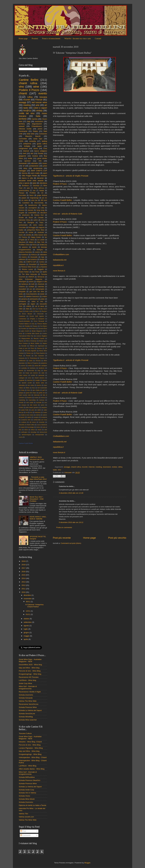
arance (23, 366)
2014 (24, 578)
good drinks (42, 158)
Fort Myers (43, 326)
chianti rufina (76, 467)
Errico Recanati (39, 321)
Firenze (39, 100)
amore (31, 282)
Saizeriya (36, 186)
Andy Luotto (29, 311)
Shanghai (31, 223)
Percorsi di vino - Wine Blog (30, 671)
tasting (44, 141)
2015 (24, 575)
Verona (24, 173)
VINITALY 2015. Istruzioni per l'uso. (37, 458)
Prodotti (35, 38)
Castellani (26, 203)
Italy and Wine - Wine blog (29, 668)
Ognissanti (41, 346)
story (25, 168)
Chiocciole (40, 314)
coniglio (38, 380)
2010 (24, 592)
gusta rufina (42, 144)
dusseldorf (23, 289)
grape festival (42, 195)
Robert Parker (24, 272)
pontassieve (34, 166)
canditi (33, 375)
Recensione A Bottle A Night (30, 692)
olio (32, 153)
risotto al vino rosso (27, 415)
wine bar (34, 200)
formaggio (32, 227)
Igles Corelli (25, 331)
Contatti (98, 38)
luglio (26, 629)
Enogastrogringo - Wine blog (30, 674)
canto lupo (38, 139)
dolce (45, 252)
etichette (35, 163)
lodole (42, 294)
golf (44, 390)
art (46, 105)
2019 (34, 309)
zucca (21, 437)
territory (22, 124)
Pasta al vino (23, 348)
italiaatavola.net (60, 260)
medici (21, 230)
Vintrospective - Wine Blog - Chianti (33, 757)
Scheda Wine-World (27, 799)
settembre (28, 622)
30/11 (28, 602)
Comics (42, 262)
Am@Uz (27, 111)
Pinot (32, 348)
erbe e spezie (24, 183)
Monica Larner (28, 269)
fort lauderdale (42, 388)
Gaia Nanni (32, 328)
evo (31, 289)
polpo (43, 299)
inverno (24, 257)
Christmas (22, 316)
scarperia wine (26, 420)
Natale (42, 191)
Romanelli (23, 163)
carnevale (41, 375)
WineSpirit (22, 282)
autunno (25, 247)
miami (21, 297)
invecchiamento (31, 294)
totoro (26, 430)
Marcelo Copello (39, 338)
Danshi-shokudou (24, 321)
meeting (99, 467)
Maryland (22, 242)
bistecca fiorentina (25, 252)
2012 (24, 585)
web (46, 430)
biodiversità (30, 371)
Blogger (87, 863)
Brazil (31, 218)
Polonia (39, 348)
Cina (45, 148)
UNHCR (31, 277)
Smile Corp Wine (25, 683)
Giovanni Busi (43, 328)
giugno (27, 633)
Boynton (44, 311)
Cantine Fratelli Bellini (62, 200)
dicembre (28, 595)
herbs (21, 294)
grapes (24, 198)
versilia (29, 235)
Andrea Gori (39, 215)
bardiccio (42, 368)
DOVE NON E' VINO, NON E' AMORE (38, 518)
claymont (30, 380)
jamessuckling (24, 191)
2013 (24, 582)
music (45, 163)
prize (45, 166)
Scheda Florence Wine (28, 707)
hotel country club (25, 395)
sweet (23, 427)
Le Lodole (41, 240)
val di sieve (40, 306)
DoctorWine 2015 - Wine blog (30, 665)
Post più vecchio (117, 538)
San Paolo (36, 272)
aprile (26, 639)
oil (24, 166)
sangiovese (23, 148)
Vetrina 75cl (24, 814)
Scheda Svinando (26, 698)
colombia (41, 287)
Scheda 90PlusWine (27, 777)
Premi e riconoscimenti (51, 38)
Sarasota (22, 358)
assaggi (67, 467)
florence (22, 210)
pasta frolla (25, 410)
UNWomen (22, 361)
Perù (21, 223)
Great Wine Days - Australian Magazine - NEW (30, 660)
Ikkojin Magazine (37, 331)
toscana (43, 97)
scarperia (44, 417)
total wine (31, 134)
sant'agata (23, 304)
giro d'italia (36, 390)
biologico (40, 250)
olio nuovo (33, 405)
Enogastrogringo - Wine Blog (30, 754)
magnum (41, 227)
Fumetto (24, 328)
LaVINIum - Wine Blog (28, 766)
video (21, 309)
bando (34, 247)
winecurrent (43, 432)
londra (36, 398)
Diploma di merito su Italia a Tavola (33, 805)
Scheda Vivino (24, 796)
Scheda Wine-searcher (28, 720)
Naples (45, 343)
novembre (28, 599)
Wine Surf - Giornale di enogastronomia (28, 687)
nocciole (39, 402)
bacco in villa (27, 178)
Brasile (21, 218)
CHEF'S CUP (31, 262)
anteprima (27, 144)
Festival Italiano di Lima (27, 324)
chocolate (22, 227)
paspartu (44, 407)
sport (45, 173)
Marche (21, 341)
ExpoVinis (43, 264)
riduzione (38, 412)
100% (21, 141)
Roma (34, 245)
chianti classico (39, 378)
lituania (29, 398)
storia (36, 148)
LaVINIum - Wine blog (28, 680)
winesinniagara (26, 435)
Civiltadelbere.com (61, 254)
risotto (45, 412)
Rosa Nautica (40, 353)
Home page (23, 38)
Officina (32, 346)
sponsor (28, 161)
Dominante (23, 131)
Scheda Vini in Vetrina (28, 793)
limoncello (34, 257)
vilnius (33, 430)
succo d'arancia (42, 425)
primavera (22, 301)
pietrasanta (34, 299)
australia (24, 368)
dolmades (22, 385)
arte (38, 105)
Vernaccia (41, 277)
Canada (41, 218)
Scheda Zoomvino (26, 695)
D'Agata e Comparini (37, 319)
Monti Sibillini (35, 343)
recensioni (107, 467)
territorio (23, 119)
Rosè (20, 356)
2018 (24, 565)
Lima (43, 220)
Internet (92, 467)
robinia (38, 415)
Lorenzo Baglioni (42, 336)
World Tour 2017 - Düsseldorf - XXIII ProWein (37, 499)
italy (29, 121)
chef (24, 153)
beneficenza (33, 205)
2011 (24, 589)
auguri (21, 205)
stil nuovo (33, 422)
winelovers (26, 215)
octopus (24, 405)
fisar (33, 388)
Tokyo (41, 223)
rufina (120, 467)
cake (43, 373)
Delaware (22, 264)
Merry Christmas (31, 341)
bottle (30, 158)
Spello (45, 272)
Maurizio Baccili (33, 136)
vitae (28, 309)
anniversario (23, 225)
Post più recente (62, 538)
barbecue (25, 284)
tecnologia (31, 427)
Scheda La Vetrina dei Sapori (30, 710)
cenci (30, 378)
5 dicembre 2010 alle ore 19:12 (71, 522)
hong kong (40, 210)
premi (40, 129)
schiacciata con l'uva (40, 420)
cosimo (37, 252)
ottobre (27, 619)
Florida (40, 153)
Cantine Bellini (29, 80)
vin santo (25, 200)
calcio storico (23, 375)
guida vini (42, 393)
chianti (23, 93)
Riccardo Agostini (31, 351)
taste (55, 470)
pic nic (45, 198)
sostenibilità (32, 213)
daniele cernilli (27, 383)
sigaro (33, 304)
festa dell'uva (39, 188)
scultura (24, 422)
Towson (42, 358)
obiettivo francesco (33, 297)
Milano (31, 242)
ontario (44, 297)
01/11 (28, 614)
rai (27, 412)
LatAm (35, 220)
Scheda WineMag (26, 717)
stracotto (42, 422)
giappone (23, 156)
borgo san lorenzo (32, 373)
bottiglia (27, 146)
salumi (29, 417)
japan (40, 146)
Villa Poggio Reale (29, 176)
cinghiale (22, 380)
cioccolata (22, 195)
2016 (24, 572)
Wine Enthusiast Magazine (31, 279)
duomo (39, 385)
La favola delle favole (32, 333)
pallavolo (22, 259)
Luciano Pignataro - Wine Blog (31, 748)
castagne (22, 378)
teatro (21, 235)
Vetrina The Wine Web (28, 701)
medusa (42, 400)
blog (39, 371)
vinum (40, 430)
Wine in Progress (33, 363)
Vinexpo (44, 176)
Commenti (25, 835)
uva (34, 191)
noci (46, 402)
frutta (23, 390)
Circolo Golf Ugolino (37, 316)
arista (30, 366)
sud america (32, 259)
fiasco (32, 195)
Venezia (38, 361)
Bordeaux (25, 186)
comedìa (32, 141)
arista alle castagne (41, 366)
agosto (27, 626)
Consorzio (43, 134)
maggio (27, 636)
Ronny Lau (30, 353)
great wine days (31, 393)
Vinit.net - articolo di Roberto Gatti (68, 214)
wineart (22, 126)
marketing (22, 400)
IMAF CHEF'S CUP (39, 171)
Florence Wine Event (29, 267)
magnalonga (34, 198)
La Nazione (43, 267)
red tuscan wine (39, 102)
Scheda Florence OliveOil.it (30, 780)
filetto (28, 388)
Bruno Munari (27, 314)
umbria (29, 306)
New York (41, 242)
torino (38, 427)
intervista (37, 395)
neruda (21, 402)
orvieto (21, 407)
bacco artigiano (41, 151)
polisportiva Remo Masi (36, 230)
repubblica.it (58, 265)
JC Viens (31, 240)
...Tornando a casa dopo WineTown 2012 (38, 478)
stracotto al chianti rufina (27, 425)
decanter (40, 178)
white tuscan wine (40, 235)
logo (43, 257)
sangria (36, 417)
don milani (31, 385)
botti (33, 284)
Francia (24, 237)
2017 (24, 568)
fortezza (34, 255)
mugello (22, 213)
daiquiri (45, 380)
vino (59, 470)
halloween (43, 255)
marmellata (32, 400)
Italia (38, 116)
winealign (34, 432)
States (35, 131)
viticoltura (43, 183)
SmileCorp (43, 245)
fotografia (22, 292)
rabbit (39, 410)
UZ (42, 193)
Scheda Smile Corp (26, 790)
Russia (28, 356)
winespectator (40, 435)
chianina (22, 287)
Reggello (41, 269)
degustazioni (37, 124)
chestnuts (41, 284)
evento (43, 93)
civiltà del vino (27, 113)
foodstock (25, 255)
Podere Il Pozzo (60, 184)
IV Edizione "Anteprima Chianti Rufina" (34, 606)
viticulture (44, 213)
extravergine (40, 289)
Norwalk (24, 346)
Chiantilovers (37, 126)
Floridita (27, 326)
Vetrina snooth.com (26, 817)
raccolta (22, 232)
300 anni (44, 200)
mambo (35, 119)
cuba (42, 208)
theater (42, 259)
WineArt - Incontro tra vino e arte (78, 38)
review (114, 467)
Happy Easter (36, 237)
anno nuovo (38, 225)
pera (33, 410)
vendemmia (38, 168)
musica (35, 156)
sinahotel (41, 232)
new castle (30, 402)
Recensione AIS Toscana (29, 677)
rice (31, 412)
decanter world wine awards (31, 181)
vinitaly (39, 111)
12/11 (28, 611)
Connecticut (23, 319)
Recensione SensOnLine (29, 704)
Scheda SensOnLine (27, 714)
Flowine (35, 326)
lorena (43, 398)
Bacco (37, 311)
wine (36, 87)
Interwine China (24, 220)
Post (23, 831)
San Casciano (39, 356)
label (35, 183)
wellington (24, 432)
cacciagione (32, 208)
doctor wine (40, 383)
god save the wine (37, 292)
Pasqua (22, 193)
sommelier (23, 139)
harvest (31, 210)
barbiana (33, 368)
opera (42, 405)
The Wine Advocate (29, 274)
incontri (85, 467)
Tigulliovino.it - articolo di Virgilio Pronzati (71, 176)
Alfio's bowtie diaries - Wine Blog (32, 769)
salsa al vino (37, 301)
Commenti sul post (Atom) (71, 543)
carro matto (35, 173)
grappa (21, 393)
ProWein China (24, 245)
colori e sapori (40, 108)
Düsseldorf (33, 264)
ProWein (33, 193)
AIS (40, 161)
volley (21, 262)
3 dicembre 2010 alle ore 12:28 (71, 493)
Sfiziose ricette (25, 129)
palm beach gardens (32, 407)
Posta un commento (64, 527)
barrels (21, 371)
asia (28, 188)
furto (29, 390)
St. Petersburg (32, 358)
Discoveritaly (39, 203)
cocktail (31, 287)
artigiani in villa (42, 282)
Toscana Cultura (25, 733)
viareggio (22, 171)
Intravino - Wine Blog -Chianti (30, 742)
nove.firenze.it (59, 271)
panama (24, 299)
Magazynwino (26, 338)
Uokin (31, 361)
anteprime (44, 363)
